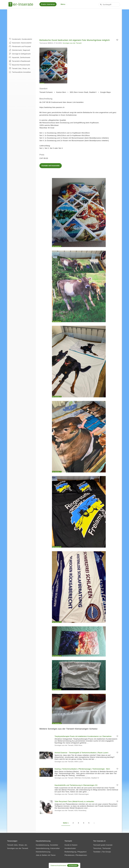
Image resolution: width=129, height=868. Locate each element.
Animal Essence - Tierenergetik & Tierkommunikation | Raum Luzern (81, 753)
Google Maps (105, 93)
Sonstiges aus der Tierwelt (72, 44)
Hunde (67, 845)
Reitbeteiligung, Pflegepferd (75, 852)
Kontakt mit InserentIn (51, 166)
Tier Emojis (106, 852)
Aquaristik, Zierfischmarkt (20, 58)
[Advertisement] (64, 22)
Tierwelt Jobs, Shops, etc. (20, 69)
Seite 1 (66, 823)
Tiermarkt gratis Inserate (103, 845)
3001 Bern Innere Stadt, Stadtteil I (83, 93)
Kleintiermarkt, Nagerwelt (19, 50)
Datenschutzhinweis (58, 865)
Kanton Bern (61, 93)
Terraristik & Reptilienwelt (20, 61)
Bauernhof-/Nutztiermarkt (19, 65)
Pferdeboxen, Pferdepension (76, 856)
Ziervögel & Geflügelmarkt (20, 54)
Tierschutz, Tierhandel (102, 849)
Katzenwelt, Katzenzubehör (20, 43)
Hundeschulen (70, 849)
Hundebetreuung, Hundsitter (47, 845)
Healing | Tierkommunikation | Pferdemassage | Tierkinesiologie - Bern (82, 769)
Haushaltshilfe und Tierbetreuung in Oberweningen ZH (76, 786)
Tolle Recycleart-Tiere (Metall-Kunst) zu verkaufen (74, 802)
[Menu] (63, 5)
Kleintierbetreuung (43, 852)
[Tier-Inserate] (22, 4)
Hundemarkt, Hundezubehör (21, 39)
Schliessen (73, 865)
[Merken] (117, 40)
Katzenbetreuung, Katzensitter (48, 849)
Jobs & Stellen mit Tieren (46, 856)
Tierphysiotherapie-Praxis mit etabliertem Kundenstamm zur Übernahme (83, 737)
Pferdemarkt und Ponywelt (20, 47)
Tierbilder (97, 852)
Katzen (75, 845)
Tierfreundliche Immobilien (20, 72)
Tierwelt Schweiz (46, 93)
